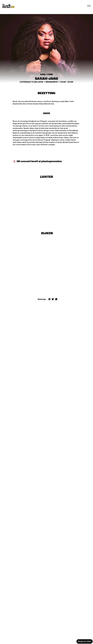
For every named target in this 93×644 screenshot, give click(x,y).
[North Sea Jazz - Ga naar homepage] (8, 6)
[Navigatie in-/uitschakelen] (89, 6)
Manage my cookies (85, 641)
